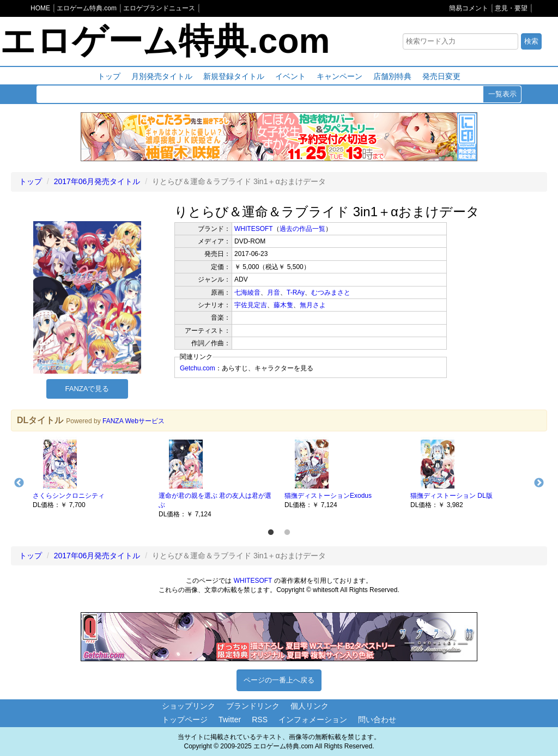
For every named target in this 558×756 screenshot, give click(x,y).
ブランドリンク (253, 706)
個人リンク (310, 706)
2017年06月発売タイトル (97, 181)
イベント (290, 76)
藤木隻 (283, 305)
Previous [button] (19, 483)
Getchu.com (198, 368)
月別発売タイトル (162, 76)
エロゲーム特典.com (165, 41)
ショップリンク (189, 706)
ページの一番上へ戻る (279, 680)
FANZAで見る (87, 389)
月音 (274, 292)
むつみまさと (331, 292)
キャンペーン (339, 76)
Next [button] (539, 483)
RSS (260, 720)
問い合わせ (377, 720)
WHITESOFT (254, 229)
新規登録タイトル (234, 76)
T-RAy (296, 292)
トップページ (185, 720)
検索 (531, 41)
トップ (109, 76)
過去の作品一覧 (302, 229)
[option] (90, 473)
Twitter (230, 720)
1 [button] (271, 533)
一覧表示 (502, 94)
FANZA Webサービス (134, 421)
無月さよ (313, 305)
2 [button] (287, 533)
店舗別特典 (392, 76)
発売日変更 (441, 76)
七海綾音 (247, 292)
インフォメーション (313, 720)
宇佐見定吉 (251, 305)
